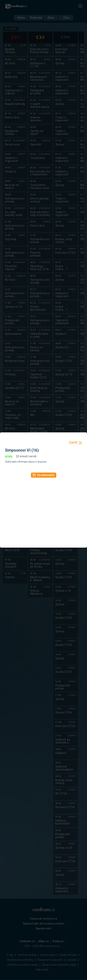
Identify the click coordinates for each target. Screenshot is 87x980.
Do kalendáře (44, 475)
